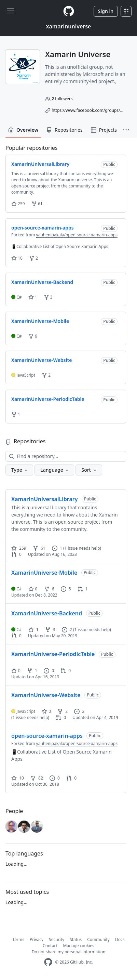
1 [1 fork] (32, 671)
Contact (50, 946)
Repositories (65, 130)
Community (98, 939)
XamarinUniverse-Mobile (44, 573)
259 (18, 204)
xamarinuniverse (69, 26)
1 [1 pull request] (83, 589)
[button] (126, 130)
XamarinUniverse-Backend (47, 613)
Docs (120, 939)
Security (57, 939)
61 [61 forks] (39, 548)
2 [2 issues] (67, 630)
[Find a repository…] (66, 456)
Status (76, 939)
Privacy (37, 939)
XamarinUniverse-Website (46, 695)
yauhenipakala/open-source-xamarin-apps (77, 235)
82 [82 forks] (37, 778)
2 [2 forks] (63, 711)
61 (37, 204)
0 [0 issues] (49, 671)
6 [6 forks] (49, 589)
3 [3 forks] (50, 630)
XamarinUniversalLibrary (44, 499)
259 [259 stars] (19, 548)
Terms (19, 939)
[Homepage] (69, 11)
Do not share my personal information (69, 952)
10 (17, 258)
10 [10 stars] (18, 778)
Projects (104, 130)
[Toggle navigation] (11, 11)
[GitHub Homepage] (48, 962)
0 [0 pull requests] (16, 554)
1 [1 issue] (57, 548)
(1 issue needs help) (82, 548)
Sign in (106, 11)
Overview (23, 130)
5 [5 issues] (66, 589)
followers (62, 99)
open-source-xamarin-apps (47, 736)
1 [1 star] (33, 630)
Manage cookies (79, 946)
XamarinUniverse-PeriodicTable (53, 654)
